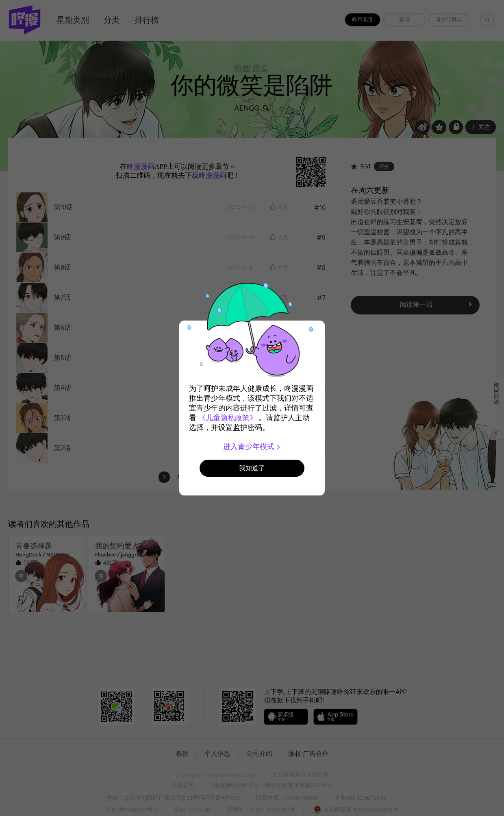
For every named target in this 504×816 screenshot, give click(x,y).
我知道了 (252, 468)
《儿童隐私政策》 (228, 418)
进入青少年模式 (252, 447)
